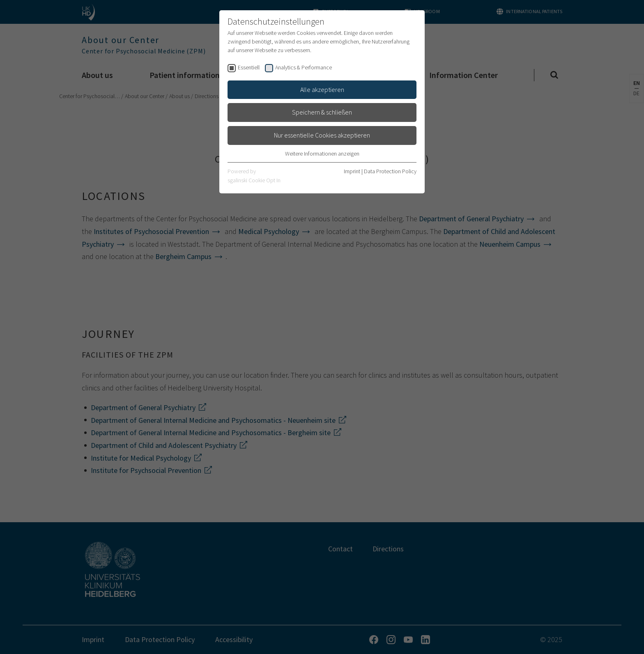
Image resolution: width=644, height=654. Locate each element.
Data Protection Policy (390, 171)
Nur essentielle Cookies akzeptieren (322, 135)
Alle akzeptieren (322, 89)
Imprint (352, 171)
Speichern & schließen (322, 112)
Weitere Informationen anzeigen (322, 154)
